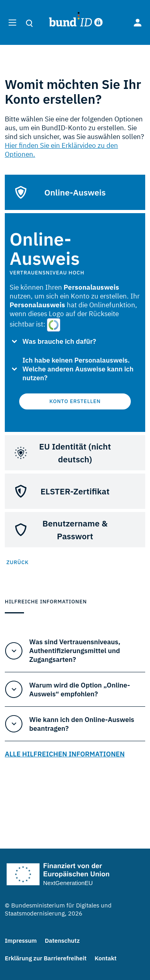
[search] (32, 23)
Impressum (21, 941)
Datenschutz (62, 941)
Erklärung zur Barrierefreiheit (46, 958)
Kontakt (105, 958)
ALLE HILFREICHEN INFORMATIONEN (65, 754)
